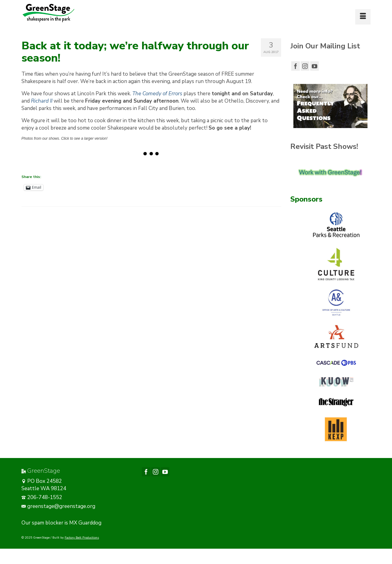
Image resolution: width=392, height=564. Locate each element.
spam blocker (48, 523)
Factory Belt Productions (82, 538)
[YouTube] (315, 66)
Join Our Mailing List (325, 46)
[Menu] (363, 17)
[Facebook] (296, 66)
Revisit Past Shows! (324, 146)
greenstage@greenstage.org (58, 506)
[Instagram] (305, 66)
